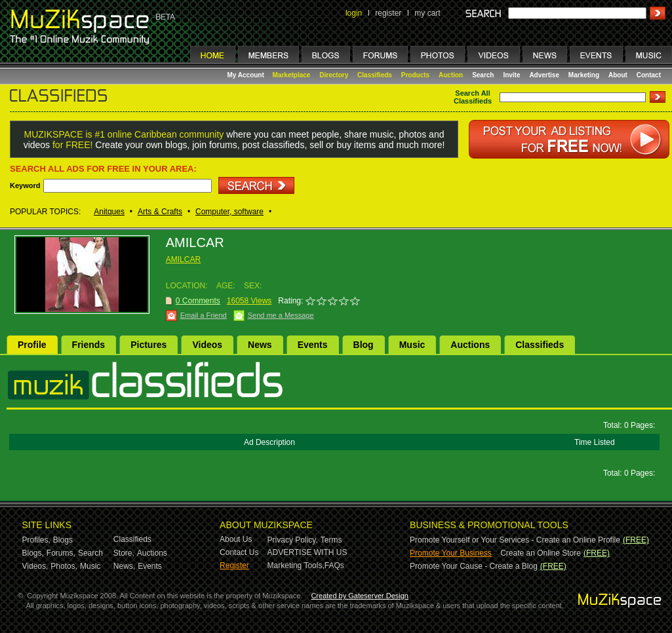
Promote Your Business (451, 553)
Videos (207, 345)
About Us (236, 539)
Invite (511, 75)
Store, (124, 553)
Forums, (61, 553)
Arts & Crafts (160, 212)
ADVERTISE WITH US (307, 552)
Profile (32, 345)
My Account (247, 75)
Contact (649, 75)
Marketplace (292, 75)
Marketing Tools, (296, 566)
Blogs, (33, 553)
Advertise (544, 75)
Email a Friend (204, 315)
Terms (331, 540)
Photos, (64, 566)
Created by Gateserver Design (360, 596)
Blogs (63, 540)
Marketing (584, 75)
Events (313, 345)
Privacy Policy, (293, 540)
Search (483, 75)
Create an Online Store (541, 553)
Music (412, 345)
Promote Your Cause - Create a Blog (474, 566)
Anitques (109, 212)
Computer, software (229, 212)
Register (234, 566)
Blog (364, 345)
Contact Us (239, 552)
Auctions (470, 345)
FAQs (334, 566)
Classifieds (375, 75)
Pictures (148, 345)
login (354, 13)
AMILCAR (183, 259)
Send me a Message (281, 315)
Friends (89, 345)
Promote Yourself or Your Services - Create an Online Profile (515, 540)
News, (124, 566)
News (260, 345)
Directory (334, 75)
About (618, 75)
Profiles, (36, 540)
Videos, (35, 566)
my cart (427, 13)
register (388, 13)
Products (415, 75)
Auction (451, 75)
